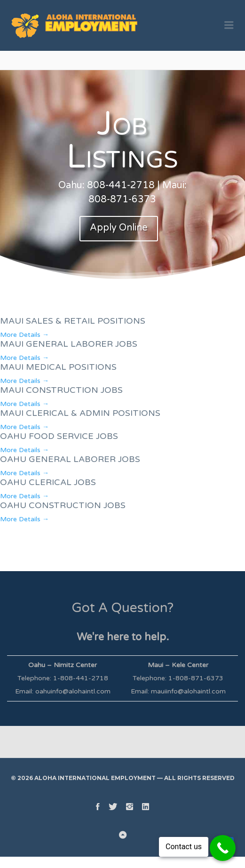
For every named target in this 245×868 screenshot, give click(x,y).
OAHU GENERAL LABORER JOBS (70, 459)
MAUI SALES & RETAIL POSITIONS (73, 321)
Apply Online (119, 228)
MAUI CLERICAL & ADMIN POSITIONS (80, 413)
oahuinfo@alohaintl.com (73, 691)
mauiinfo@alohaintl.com (188, 691)
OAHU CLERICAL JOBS (48, 482)
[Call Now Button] (223, 848)
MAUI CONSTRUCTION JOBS (61, 390)
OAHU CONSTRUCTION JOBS (63, 505)
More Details (24, 335)
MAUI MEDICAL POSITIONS (58, 367)
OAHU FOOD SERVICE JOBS (59, 436)
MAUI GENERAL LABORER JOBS (69, 344)
